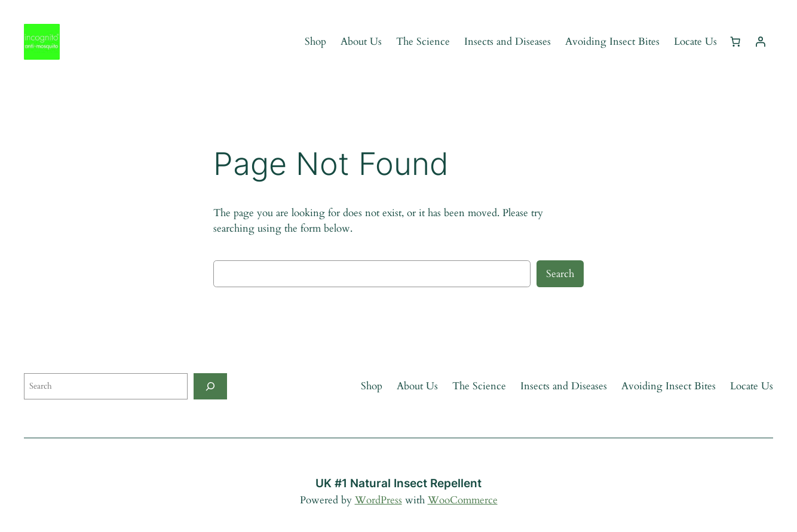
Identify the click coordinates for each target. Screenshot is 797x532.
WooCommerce (463, 500)
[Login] (761, 42)
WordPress (378, 500)
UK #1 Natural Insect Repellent (399, 483)
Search (560, 274)
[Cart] (735, 42)
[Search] (210, 386)
